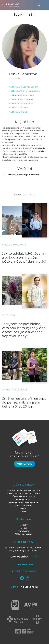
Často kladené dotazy (24, 496)
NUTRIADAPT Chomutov (21, 99)
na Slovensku (29, 587)
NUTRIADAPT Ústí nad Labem (23, 87)
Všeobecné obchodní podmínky (24, 490)
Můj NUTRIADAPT (24, 505)
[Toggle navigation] (45, 5)
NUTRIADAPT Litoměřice (21, 104)
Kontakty (24, 525)
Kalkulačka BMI (24, 499)
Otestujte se (25, 464)
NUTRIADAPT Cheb (18, 112)
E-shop (24, 508)
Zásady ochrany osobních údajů (24, 493)
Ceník (24, 511)
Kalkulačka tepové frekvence (24, 502)
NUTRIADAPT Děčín (19, 108)
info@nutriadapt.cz (25, 571)
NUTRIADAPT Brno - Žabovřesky (24, 91)
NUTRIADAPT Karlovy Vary (22, 95)
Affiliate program (24, 534)
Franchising (24, 531)
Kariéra (24, 528)
